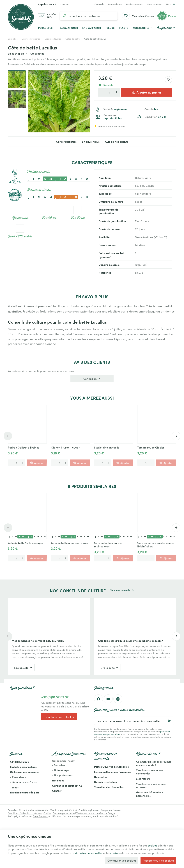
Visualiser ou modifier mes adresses (151, 785)
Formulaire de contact (59, 717)
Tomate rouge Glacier (151, 447)
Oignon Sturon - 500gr (65, 447)
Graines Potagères (31, 39)
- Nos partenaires (62, 775)
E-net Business (40, 816)
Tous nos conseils (120, 590)
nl (175, 4)
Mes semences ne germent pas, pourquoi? (38, 641)
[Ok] (170, 721)
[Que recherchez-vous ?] (89, 16)
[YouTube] (108, 699)
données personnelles (89, 853)
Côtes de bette (73, 39)
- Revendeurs (18, 777)
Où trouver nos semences (25, 772)
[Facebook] (98, 699)
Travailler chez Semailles (109, 787)
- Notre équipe (61, 770)
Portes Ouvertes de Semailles (111, 767)
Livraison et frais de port (25, 792)
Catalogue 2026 (19, 762)
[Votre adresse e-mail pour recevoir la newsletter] (134, 721)
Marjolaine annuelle (107, 447)
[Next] (176, 436)
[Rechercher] (64, 16)
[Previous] (8, 436)
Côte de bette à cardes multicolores (108, 545)
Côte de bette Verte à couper (26, 543)
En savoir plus (91, 141)
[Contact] (65, 4)
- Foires (14, 787)
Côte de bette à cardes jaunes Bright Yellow (156, 545)
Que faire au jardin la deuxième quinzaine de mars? (130, 641)
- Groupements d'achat (24, 782)
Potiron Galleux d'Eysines (24, 447)
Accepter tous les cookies (158, 860)
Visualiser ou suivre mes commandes (150, 772)
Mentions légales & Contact (63, 810)
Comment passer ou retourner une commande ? (154, 763)
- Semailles (58, 765)
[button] (142, 28)
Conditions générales (89, 810)
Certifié (151, 109)
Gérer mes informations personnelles (150, 794)
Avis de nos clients (116, 141)
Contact (57, 791)
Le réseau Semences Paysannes (113, 772)
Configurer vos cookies (122, 860)
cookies (152, 845)
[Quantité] (109, 92)
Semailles (13, 39)
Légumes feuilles (53, 39)
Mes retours (143, 779)
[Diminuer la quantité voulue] (102, 92)
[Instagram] (118, 699)
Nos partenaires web (111, 810)
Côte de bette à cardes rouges (70, 543)
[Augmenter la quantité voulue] (117, 92)
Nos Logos (58, 780)
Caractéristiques (66, 141)
